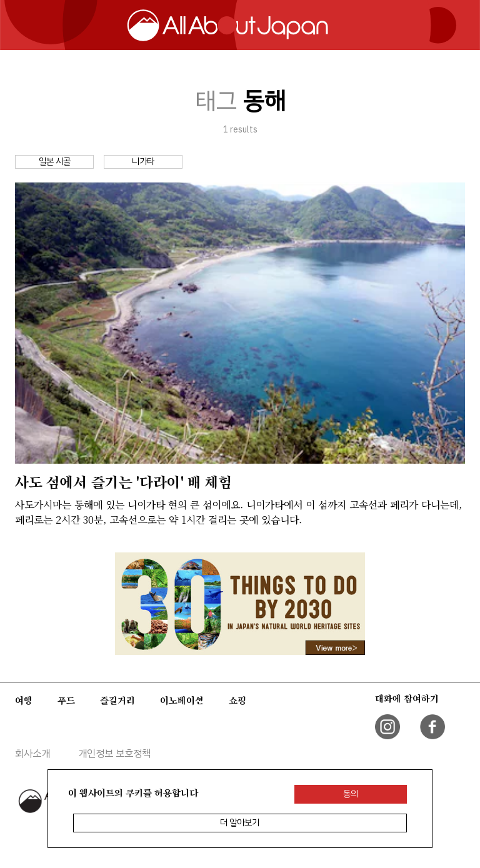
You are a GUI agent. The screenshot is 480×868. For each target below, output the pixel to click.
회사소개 (32, 754)
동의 (351, 794)
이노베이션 (182, 701)
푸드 (66, 701)
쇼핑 (237, 701)
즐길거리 (117, 701)
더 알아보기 (240, 823)
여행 (24, 701)
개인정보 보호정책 (114, 754)
